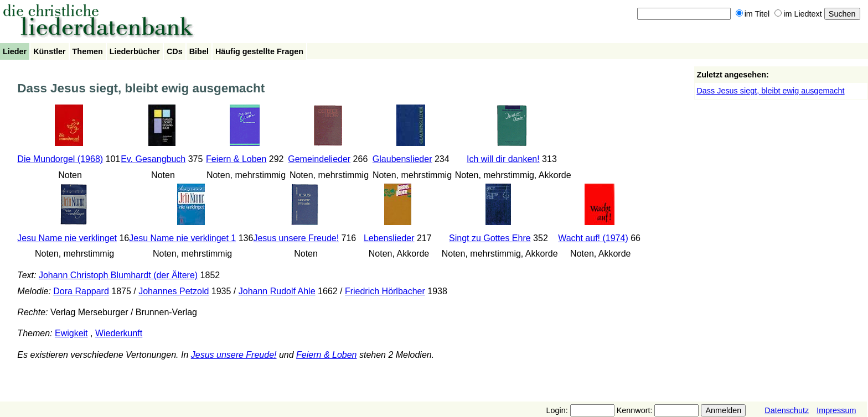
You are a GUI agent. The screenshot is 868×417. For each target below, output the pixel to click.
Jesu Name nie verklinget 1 (182, 238)
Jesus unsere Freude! (296, 238)
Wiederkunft (119, 333)
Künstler (49, 51)
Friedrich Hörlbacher (385, 291)
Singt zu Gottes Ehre (490, 238)
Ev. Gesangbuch (153, 159)
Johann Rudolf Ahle (277, 291)
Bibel (199, 51)
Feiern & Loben (236, 159)
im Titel (753, 14)
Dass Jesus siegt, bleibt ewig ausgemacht (770, 91)
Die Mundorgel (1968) (60, 159)
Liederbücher (135, 51)
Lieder (15, 51)
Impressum (836, 410)
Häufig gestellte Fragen (259, 51)
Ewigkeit (71, 333)
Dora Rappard (81, 291)
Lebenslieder (389, 238)
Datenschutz (787, 410)
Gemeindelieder (319, 159)
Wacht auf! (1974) (593, 238)
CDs (175, 51)
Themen (88, 51)
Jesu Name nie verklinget (67, 238)
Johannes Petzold (174, 291)
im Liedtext (798, 14)
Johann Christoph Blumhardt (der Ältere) (118, 275)
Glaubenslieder (402, 159)
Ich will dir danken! (503, 159)
